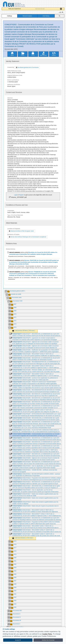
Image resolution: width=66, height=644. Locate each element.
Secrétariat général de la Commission (27, 67)
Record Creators (27, 16)
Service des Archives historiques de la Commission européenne (27, 237)
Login (61, 12)
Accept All (18, 640)
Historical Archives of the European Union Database (19, 4)
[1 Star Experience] (36, 9)
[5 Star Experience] (44, 9)
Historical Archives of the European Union (21, 231)
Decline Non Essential (48, 640)
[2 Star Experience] (38, 9)
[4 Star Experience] (42, 9)
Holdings (10, 16)
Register (21, 195)
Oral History (46, 16)
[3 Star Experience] (40, 9)
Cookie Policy (47, 634)
